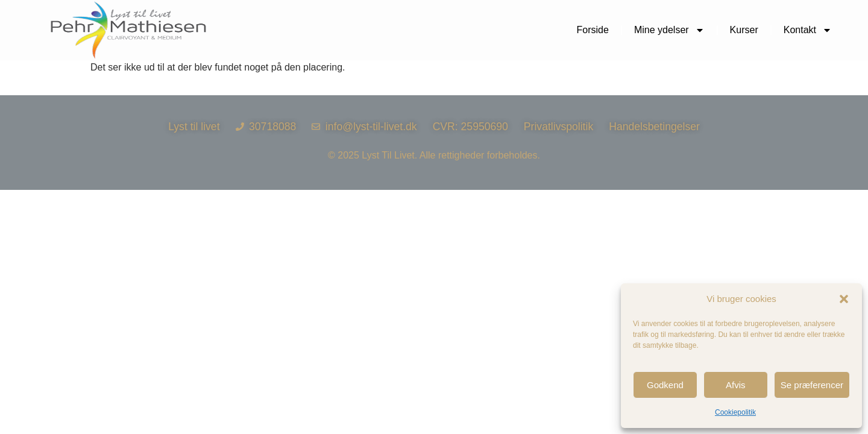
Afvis (736, 385)
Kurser (744, 30)
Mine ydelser (669, 30)
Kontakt (808, 30)
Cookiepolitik (735, 412)
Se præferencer (812, 385)
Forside (593, 30)
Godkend (665, 385)
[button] (844, 299)
